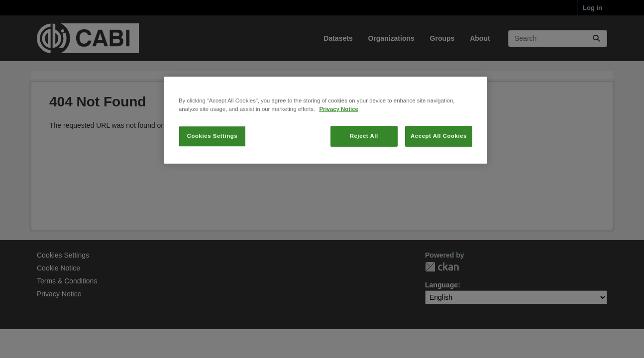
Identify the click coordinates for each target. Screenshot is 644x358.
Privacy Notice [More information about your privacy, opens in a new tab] (338, 146)
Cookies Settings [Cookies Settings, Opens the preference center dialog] (212, 173)
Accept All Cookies (439, 173)
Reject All (364, 173)
